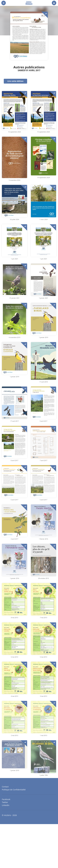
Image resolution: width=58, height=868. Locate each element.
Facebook (6, 799)
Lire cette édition (15, 81)
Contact (5, 787)
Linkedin (6, 805)
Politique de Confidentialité (14, 790)
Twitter (5, 802)
